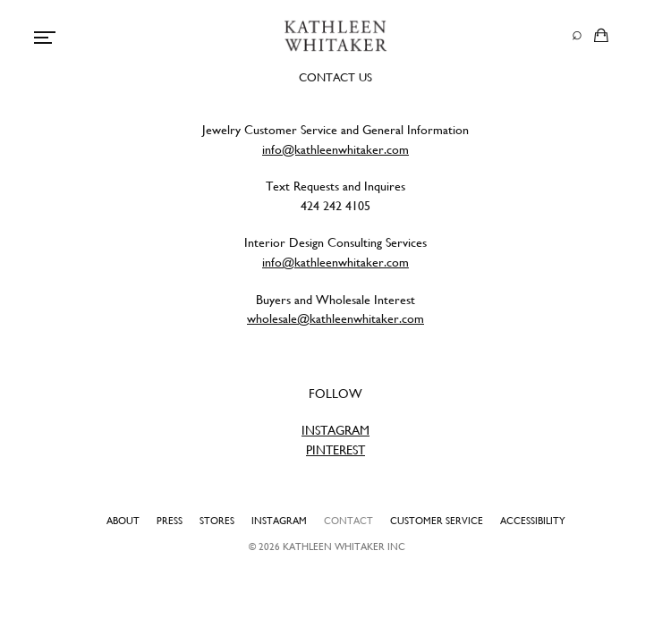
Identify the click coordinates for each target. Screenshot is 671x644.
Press (170, 521)
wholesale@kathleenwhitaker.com (335, 318)
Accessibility (533, 521)
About (123, 521)
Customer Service (437, 521)
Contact (348, 521)
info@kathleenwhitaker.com (335, 149)
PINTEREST (335, 450)
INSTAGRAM (335, 430)
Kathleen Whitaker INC (344, 547)
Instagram (279, 521)
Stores (217, 521)
